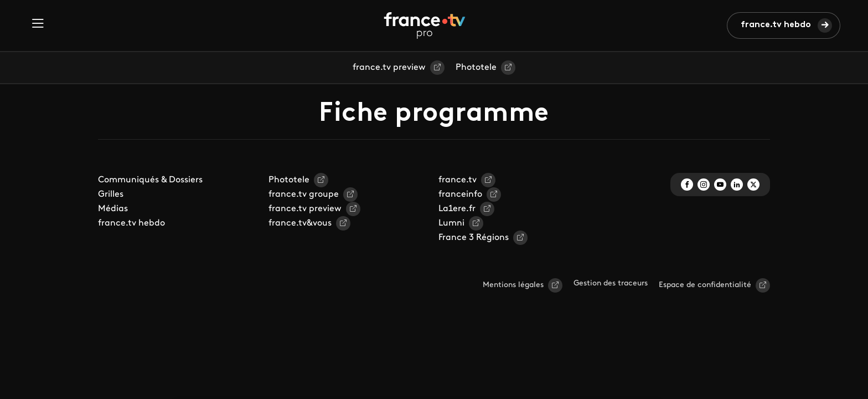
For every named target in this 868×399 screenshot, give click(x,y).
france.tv (458, 180)
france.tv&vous (300, 223)
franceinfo (460, 195)
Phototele (476, 68)
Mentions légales (513, 285)
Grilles (111, 195)
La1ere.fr (457, 209)
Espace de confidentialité (705, 285)
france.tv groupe (304, 195)
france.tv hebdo (776, 25)
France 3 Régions (474, 238)
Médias (113, 209)
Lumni (451, 223)
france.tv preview (389, 68)
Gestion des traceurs (611, 283)
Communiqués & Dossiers (150, 180)
